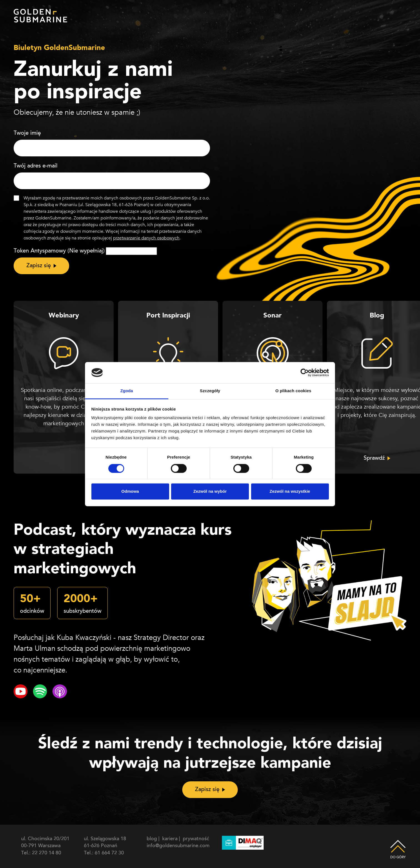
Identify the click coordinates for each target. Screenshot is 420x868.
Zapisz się (39, 266)
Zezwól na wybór (210, 491)
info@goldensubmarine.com (178, 846)
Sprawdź (374, 458)
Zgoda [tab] (127, 391)
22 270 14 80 (47, 853)
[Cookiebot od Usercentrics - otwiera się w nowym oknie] (305, 372)
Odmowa (130, 491)
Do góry (398, 846)
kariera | (172, 839)
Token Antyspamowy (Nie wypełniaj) (59, 251)
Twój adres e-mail (36, 166)
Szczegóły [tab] (210, 391)
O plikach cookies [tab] (293, 391)
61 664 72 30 (109, 853)
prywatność (196, 839)
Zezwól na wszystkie (290, 491)
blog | (154, 839)
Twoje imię (27, 133)
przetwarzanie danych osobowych (146, 238)
